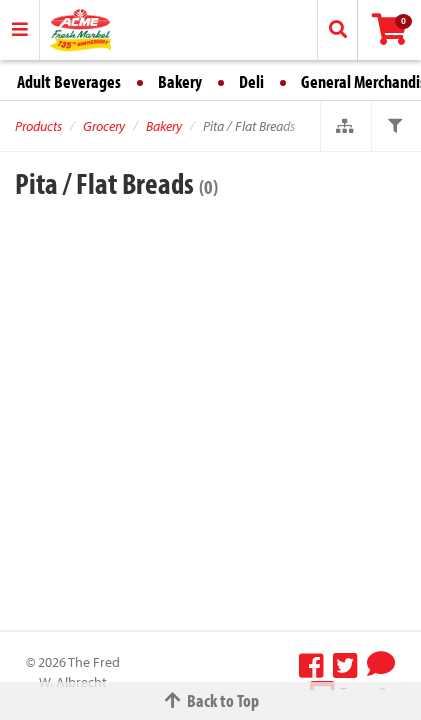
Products (38, 126)
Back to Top (211, 700)
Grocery (104, 126)
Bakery (180, 81)
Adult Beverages (69, 81)
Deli (251, 81)
